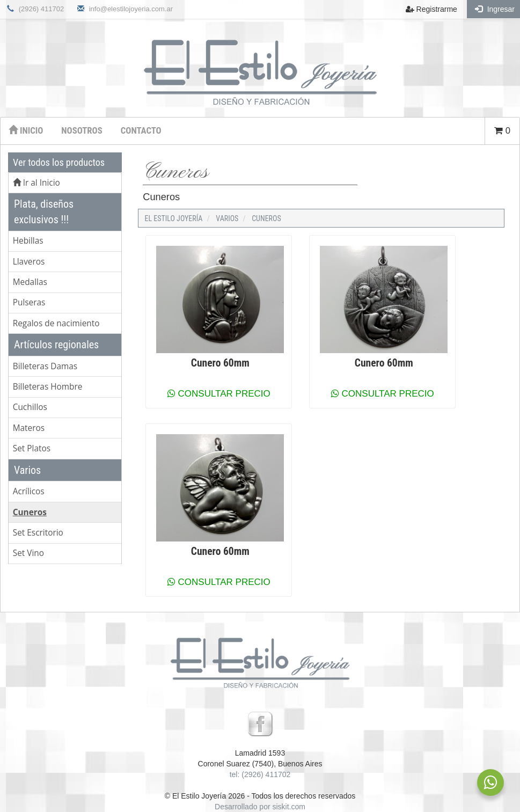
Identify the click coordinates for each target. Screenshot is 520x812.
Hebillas (28, 241)
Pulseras (29, 302)
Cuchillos (30, 407)
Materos (29, 428)
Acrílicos (29, 491)
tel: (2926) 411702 (260, 774)
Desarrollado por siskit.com (260, 807)
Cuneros (30, 512)
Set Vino (28, 553)
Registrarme (431, 9)
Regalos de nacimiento (56, 323)
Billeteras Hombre (48, 387)
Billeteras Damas (45, 366)
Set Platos (32, 448)
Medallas (30, 282)
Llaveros (29, 262)
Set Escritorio (38, 533)
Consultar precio (219, 394)
